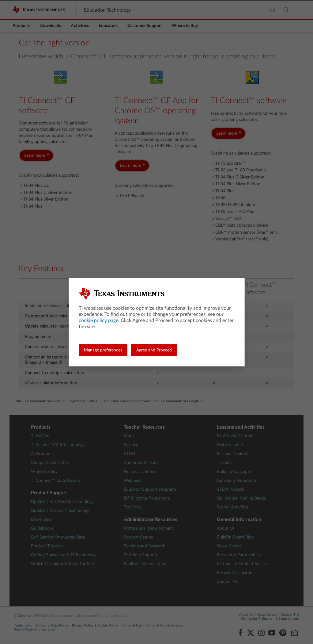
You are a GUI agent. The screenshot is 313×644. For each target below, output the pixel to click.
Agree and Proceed (154, 350)
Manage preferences (103, 350)
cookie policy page (98, 320)
